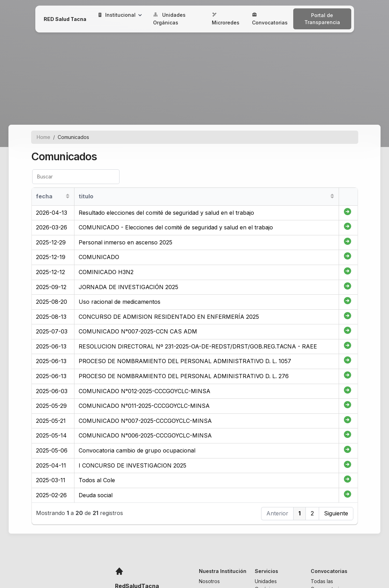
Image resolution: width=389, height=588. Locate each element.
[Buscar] (76, 177)
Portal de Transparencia (322, 19)
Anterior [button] (277, 513)
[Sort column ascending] (68, 196)
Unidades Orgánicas (169, 19)
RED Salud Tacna (65, 19)
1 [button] (300, 513)
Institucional (120, 15)
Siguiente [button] (336, 513)
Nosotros (209, 581)
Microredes (226, 19)
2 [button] (312, 513)
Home (44, 137)
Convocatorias (270, 19)
